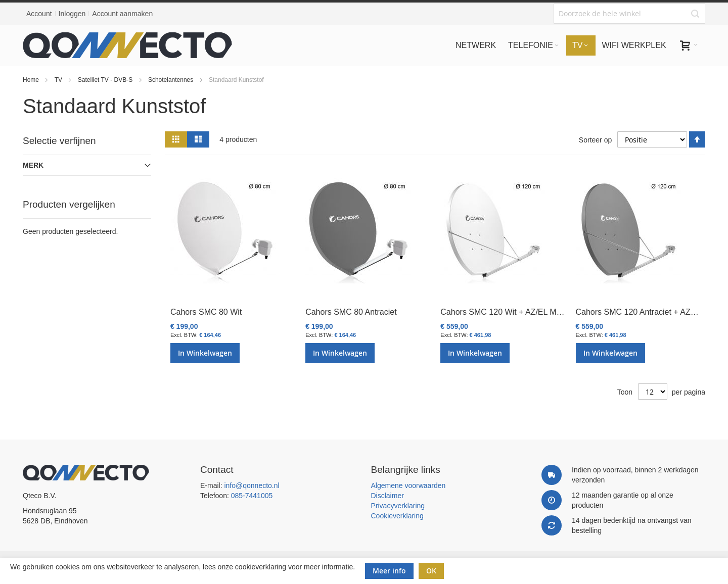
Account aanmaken (122, 14)
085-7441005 (252, 496)
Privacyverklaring (398, 506)
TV (59, 80)
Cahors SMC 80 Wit (206, 312)
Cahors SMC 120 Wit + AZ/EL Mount (506, 312)
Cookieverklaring (397, 516)
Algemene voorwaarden (408, 485)
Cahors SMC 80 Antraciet (351, 312)
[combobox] (629, 14)
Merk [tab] (33, 165)
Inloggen (72, 14)
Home (32, 80)
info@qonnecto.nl (252, 485)
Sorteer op (595, 140)
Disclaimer (388, 496)
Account (39, 14)
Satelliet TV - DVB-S (106, 80)
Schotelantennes (172, 80)
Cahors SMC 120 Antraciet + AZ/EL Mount (652, 312)
